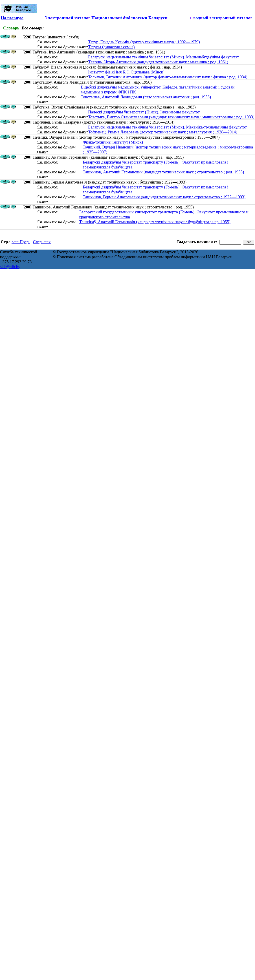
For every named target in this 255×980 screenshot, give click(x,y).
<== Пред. (21, 242)
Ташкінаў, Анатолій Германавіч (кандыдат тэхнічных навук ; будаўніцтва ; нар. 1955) (155, 222)
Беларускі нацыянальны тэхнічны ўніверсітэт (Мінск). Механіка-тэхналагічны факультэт (167, 127)
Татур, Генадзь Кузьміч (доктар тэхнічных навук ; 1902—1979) (144, 42)
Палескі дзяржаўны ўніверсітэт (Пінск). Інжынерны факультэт (144, 112)
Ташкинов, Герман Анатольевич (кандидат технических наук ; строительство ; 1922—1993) (164, 197)
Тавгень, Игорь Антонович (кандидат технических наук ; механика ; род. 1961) (158, 62)
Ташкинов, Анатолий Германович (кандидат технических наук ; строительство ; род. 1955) (163, 172)
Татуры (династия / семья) (111, 47)
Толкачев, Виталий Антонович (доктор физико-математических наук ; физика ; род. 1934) (168, 77)
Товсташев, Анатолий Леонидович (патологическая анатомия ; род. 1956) (146, 97)
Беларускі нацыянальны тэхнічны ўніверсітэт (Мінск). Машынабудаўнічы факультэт (163, 57)
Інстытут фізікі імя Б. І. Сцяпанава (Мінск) (126, 72)
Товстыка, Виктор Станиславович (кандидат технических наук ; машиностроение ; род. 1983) (171, 117)
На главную (12, 18)
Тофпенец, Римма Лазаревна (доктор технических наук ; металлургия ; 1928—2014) (163, 132)
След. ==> (42, 242)
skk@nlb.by (10, 267)
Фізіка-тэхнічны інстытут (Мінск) (113, 142)
